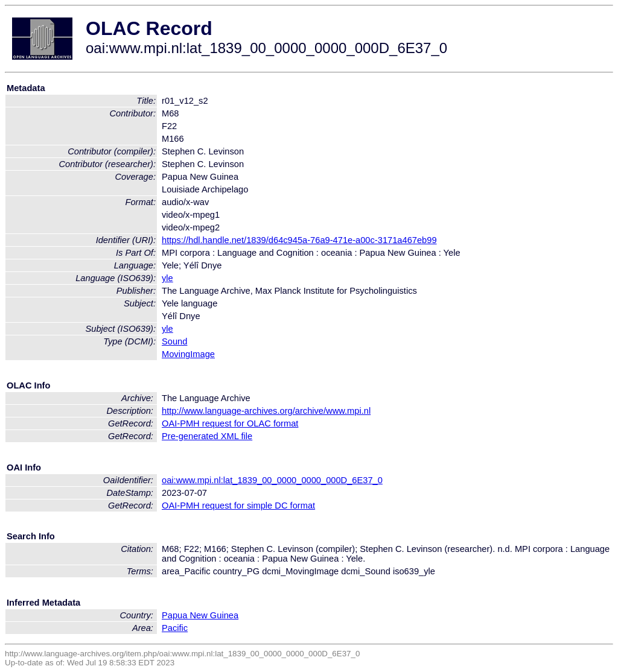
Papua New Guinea (200, 615)
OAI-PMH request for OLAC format (230, 423)
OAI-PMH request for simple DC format (238, 506)
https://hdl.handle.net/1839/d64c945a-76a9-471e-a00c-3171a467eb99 (299, 240)
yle (167, 278)
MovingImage (188, 354)
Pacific (175, 628)
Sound (174, 341)
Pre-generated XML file (207, 436)
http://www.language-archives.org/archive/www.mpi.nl (266, 411)
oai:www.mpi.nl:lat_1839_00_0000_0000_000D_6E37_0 (272, 480)
